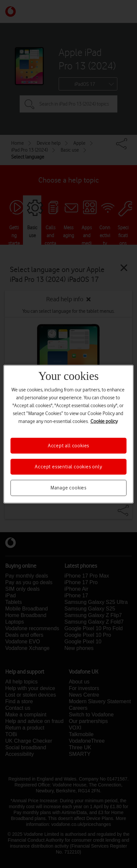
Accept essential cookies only (68, 467)
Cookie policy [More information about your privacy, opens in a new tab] (104, 421)
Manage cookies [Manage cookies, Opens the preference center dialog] (68, 488)
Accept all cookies (68, 445)
